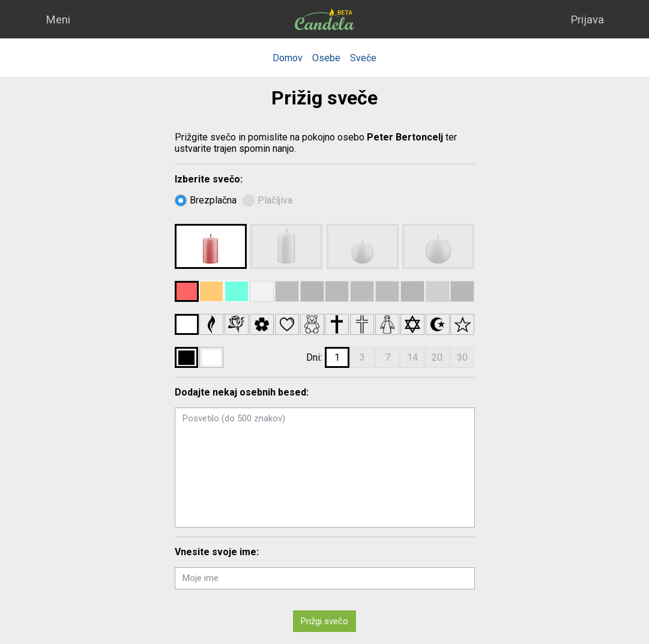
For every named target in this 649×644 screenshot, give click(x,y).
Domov (288, 58)
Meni (58, 20)
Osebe (326, 58)
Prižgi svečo (324, 621)
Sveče (363, 58)
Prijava (587, 20)
